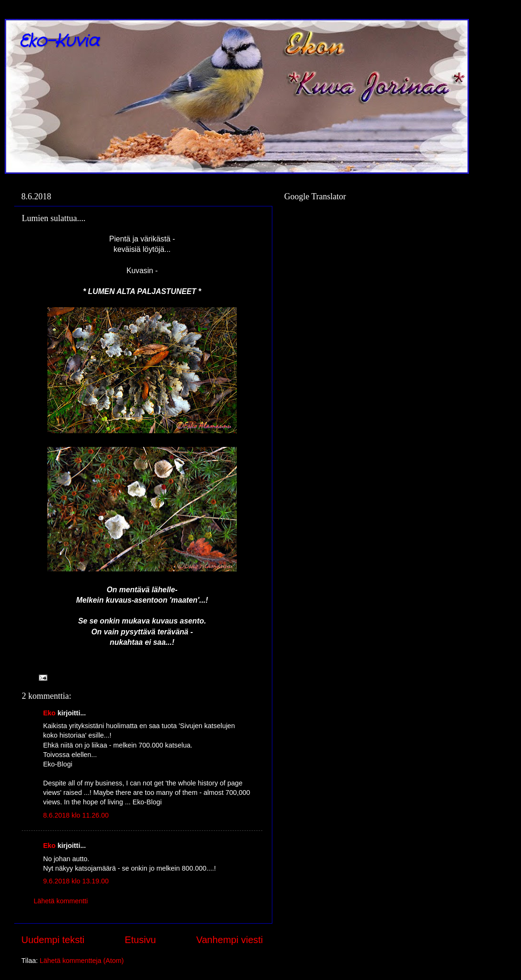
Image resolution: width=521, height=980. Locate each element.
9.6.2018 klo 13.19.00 (76, 881)
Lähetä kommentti (61, 901)
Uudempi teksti (53, 940)
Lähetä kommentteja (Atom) (82, 961)
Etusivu (140, 940)
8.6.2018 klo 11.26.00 (76, 815)
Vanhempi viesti (229, 940)
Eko (49, 713)
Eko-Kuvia (59, 41)
